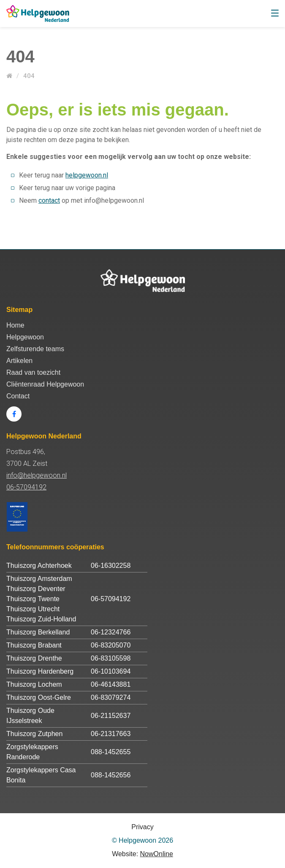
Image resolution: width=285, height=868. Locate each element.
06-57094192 (26, 487)
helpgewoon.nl (87, 175)
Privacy (142, 827)
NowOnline (157, 854)
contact (49, 200)
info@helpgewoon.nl (37, 475)
